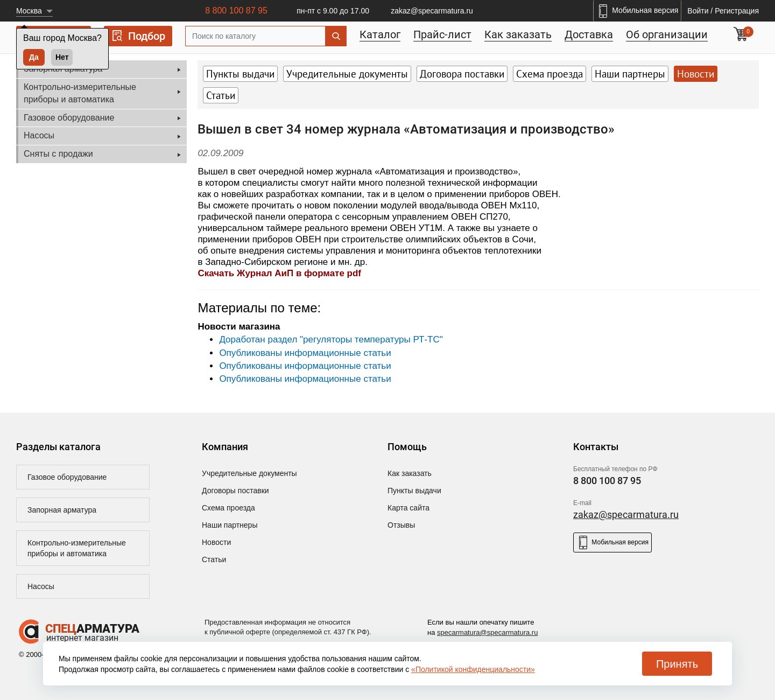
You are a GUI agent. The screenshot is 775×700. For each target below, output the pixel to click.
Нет (62, 57)
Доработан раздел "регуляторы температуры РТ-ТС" (331, 339)
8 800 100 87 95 (236, 10)
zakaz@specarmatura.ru (432, 11)
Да (34, 57)
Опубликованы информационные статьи (305, 353)
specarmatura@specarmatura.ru (487, 632)
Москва (29, 11)
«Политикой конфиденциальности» (473, 669)
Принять (677, 664)
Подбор (138, 36)
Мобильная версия (612, 542)
